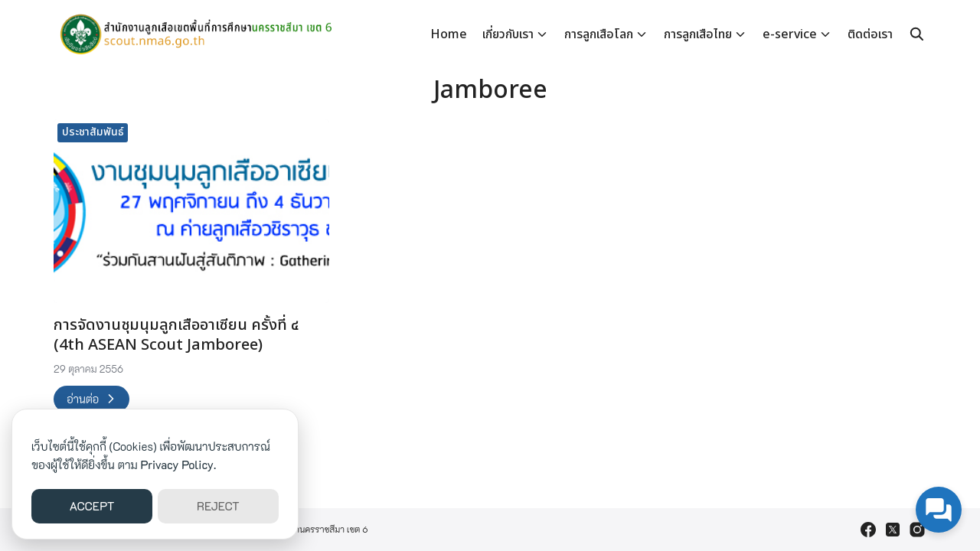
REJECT (218, 506)
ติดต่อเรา (870, 34)
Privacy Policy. (179, 465)
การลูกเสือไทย (698, 34)
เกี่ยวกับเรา (508, 34)
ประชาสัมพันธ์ (93, 132)
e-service (790, 34)
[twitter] (893, 530)
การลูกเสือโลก (599, 34)
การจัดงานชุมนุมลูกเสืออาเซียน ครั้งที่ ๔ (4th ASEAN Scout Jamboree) (176, 335)
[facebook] (868, 530)
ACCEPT (92, 506)
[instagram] (917, 530)
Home (449, 34)
